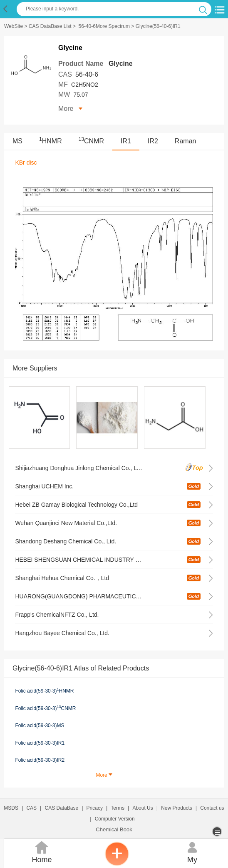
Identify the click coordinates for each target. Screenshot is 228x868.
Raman (186, 141)
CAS (31, 808)
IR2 (153, 141)
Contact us (212, 808)
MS (17, 141)
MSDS (11, 808)
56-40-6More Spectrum (104, 26)
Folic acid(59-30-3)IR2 (40, 760)
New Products (177, 808)
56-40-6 (87, 74)
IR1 (126, 141)
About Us (142, 808)
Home (42, 852)
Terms (118, 808)
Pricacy (95, 808)
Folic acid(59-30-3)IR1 (40, 743)
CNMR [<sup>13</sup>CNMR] (91, 141)
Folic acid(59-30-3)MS (40, 725)
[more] (218, 832)
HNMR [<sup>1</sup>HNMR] (51, 141)
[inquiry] (117, 864)
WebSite (14, 26)
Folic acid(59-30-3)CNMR (45, 708)
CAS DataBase (62, 808)
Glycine (121, 64)
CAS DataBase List (50, 26)
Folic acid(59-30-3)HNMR (44, 691)
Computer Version (115, 819)
